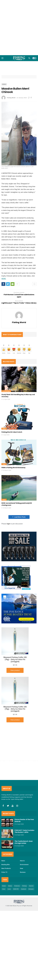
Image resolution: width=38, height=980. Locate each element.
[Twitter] (8, 806)
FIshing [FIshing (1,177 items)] (24, 886)
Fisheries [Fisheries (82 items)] (17, 886)
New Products (6, 868)
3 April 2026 (5, 435)
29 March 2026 (6, 470)
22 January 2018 (22, 98)
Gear (4, 464)
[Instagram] (17, 806)
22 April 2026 (19, 824)
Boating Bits (6, 865)
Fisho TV (4, 872)
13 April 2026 (6, 399)
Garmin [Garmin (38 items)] (31, 886)
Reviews (23, 872)
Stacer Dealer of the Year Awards (24, 820)
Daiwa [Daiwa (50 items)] (10, 886)
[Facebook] (3, 806)
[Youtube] (13, 806)
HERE (4, 279)
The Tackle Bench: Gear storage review (24, 842)
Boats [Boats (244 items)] (4, 886)
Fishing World (11, 98)
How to (22, 861)
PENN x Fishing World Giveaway (13, 468)
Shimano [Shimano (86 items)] (31, 889)
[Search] (29, 58)
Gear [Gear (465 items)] (4, 889)
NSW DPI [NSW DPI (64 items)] (16, 889)
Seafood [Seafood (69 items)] (24, 889)
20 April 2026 (19, 835)
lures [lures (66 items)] (9, 889)
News (4, 84)
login (8, 524)
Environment (6, 391)
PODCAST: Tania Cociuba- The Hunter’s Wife (25, 831)
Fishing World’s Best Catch (12, 432)
